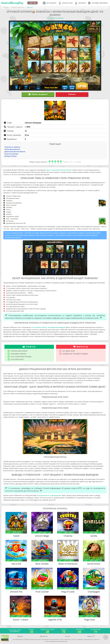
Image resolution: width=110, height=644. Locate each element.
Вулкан (20, 636)
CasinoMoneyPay (12, 3)
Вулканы (80, 3)
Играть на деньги (38, 94)
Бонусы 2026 (66, 3)
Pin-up (67, 636)
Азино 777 (91, 636)
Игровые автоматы (98, 3)
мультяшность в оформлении (50, 495)
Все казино (50, 3)
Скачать (72, 94)
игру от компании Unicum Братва (59, 170)
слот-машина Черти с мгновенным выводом (48, 327)
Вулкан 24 (44, 636)
